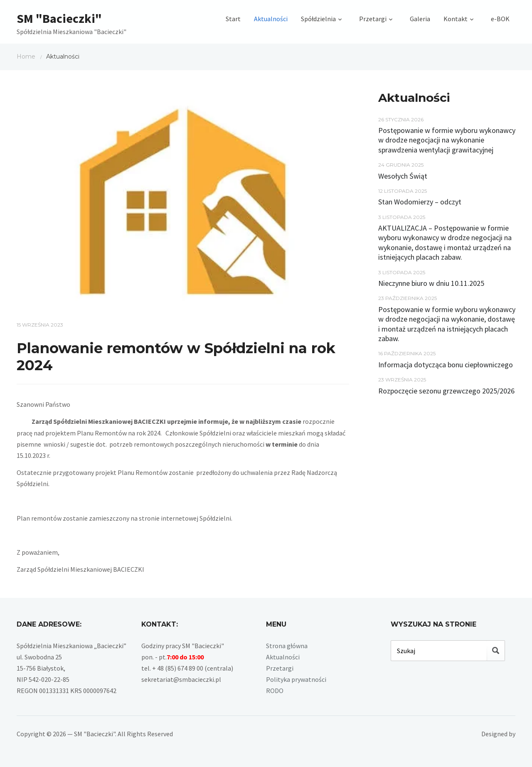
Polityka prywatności (296, 679)
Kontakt (456, 19)
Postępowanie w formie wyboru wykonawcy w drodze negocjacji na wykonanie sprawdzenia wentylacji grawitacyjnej (447, 140)
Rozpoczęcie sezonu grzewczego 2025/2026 (446, 391)
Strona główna (287, 646)
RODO (275, 691)
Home (26, 57)
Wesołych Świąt (403, 176)
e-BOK (500, 19)
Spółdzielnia (318, 19)
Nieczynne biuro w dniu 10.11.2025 (431, 283)
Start (233, 19)
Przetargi (373, 19)
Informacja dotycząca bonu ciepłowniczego (446, 365)
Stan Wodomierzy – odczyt (420, 202)
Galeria (420, 19)
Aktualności (271, 19)
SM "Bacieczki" (59, 18)
